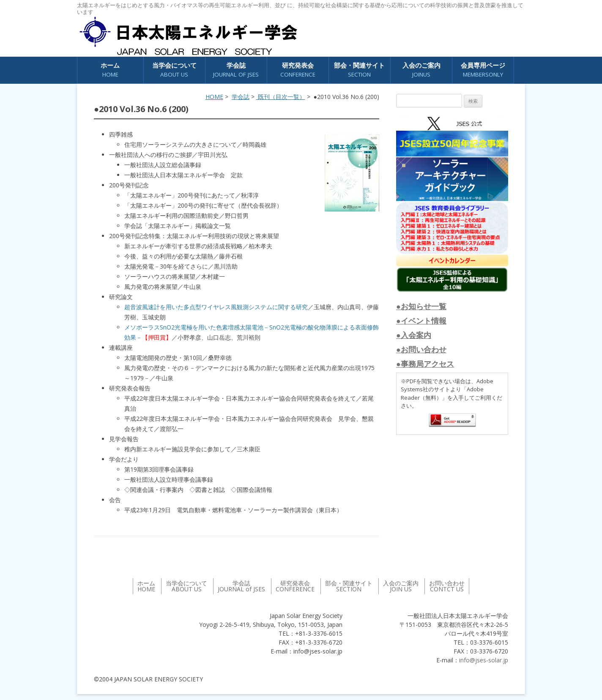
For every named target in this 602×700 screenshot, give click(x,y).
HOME (214, 97)
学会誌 (236, 70)
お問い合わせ (447, 586)
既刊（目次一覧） (281, 97)
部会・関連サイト (359, 70)
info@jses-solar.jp (484, 660)
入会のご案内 (421, 70)
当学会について (174, 70)
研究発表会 (298, 70)
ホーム (110, 70)
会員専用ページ (483, 70)
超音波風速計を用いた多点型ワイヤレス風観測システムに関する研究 (216, 307)
